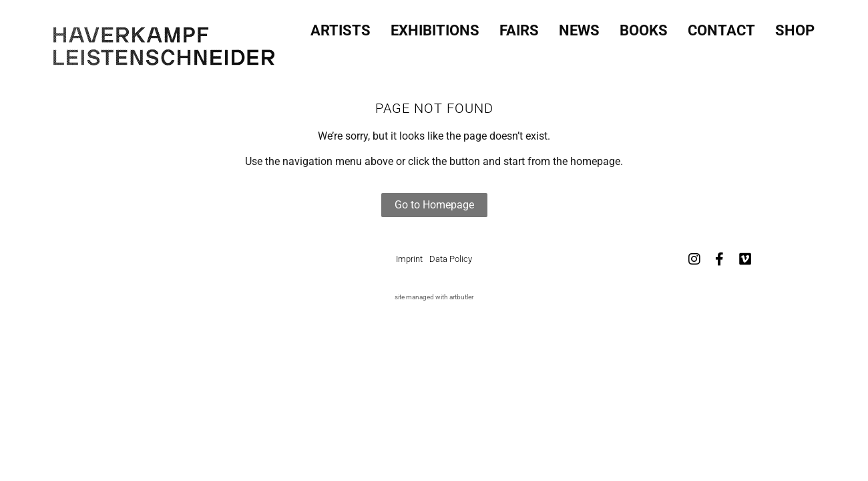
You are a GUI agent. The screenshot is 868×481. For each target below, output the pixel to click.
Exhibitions (435, 27)
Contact (721, 27)
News (579, 27)
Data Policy (451, 259)
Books (644, 27)
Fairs (519, 27)
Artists (341, 27)
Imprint (409, 259)
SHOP (795, 27)
